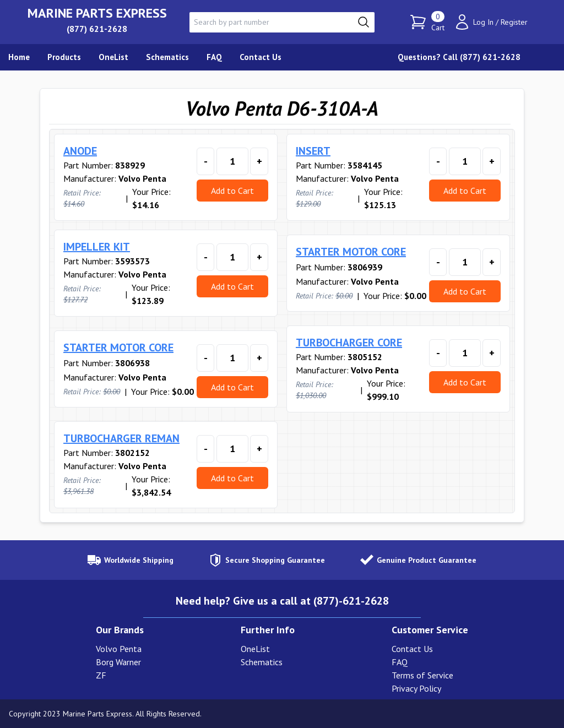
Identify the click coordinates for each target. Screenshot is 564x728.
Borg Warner (118, 662)
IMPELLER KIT (97, 247)
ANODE (80, 151)
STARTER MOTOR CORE (351, 252)
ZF (101, 675)
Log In (483, 22)
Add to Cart (232, 191)
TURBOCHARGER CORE (349, 343)
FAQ (400, 662)
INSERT (313, 151)
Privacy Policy (416, 688)
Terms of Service (422, 675)
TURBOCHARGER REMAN (121, 438)
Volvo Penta (119, 649)
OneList (255, 649)
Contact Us (412, 649)
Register (514, 22)
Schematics (262, 662)
